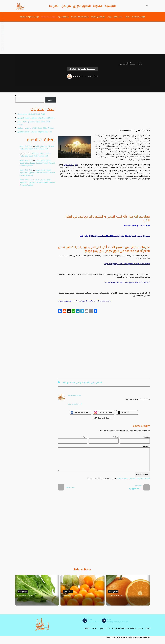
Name (85, 437)
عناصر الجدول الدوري (115, 17)
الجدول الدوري (82, 6)
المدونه (95, 628)
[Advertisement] (82, 38)
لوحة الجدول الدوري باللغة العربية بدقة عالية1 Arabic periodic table (37, 147)
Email (116, 437)
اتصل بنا (54, 6)
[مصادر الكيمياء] (20, 6)
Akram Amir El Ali (26, 146)
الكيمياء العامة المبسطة (80, 17)
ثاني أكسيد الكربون (70, 165)
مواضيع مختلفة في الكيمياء (135, 17)
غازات (64, 382)
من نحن (66, 6)
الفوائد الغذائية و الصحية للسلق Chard (31, 114)
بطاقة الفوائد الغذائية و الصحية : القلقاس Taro (35, 132)
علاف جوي (71, 382)
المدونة (98, 6)
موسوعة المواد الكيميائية (30, 17)
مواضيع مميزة (63, 17)
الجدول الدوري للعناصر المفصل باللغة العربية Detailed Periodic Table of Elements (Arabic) (37, 163)
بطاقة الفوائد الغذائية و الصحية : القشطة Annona (35, 128)
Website (147, 437)
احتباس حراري (96, 382)
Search (18, 96)
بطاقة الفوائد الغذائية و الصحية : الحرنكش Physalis (36, 118)
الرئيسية (110, 6)
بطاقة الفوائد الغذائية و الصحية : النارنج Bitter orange (34, 123)
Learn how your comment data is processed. (118, 478)
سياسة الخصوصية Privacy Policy (124, 628)
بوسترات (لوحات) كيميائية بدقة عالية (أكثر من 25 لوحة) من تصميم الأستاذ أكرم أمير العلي (114, 236)
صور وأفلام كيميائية (98, 17)
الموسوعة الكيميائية (49, 17)
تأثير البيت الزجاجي (83, 382)
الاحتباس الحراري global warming (137, 225)
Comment (145, 446)
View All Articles (75, 404)
